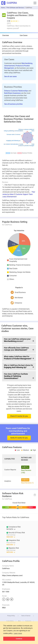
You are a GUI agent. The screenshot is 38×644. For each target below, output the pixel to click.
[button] (35, 3)
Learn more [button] (18, 633)
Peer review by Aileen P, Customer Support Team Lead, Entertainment (19, 194)
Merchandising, (27, 63)
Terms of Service (26, 616)
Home (3, 8)
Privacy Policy (11, 616)
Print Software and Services (15, 8)
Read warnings (11, 535)
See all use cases (10, 76)
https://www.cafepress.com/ (12, 575)
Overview (6, 35)
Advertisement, (10, 66)
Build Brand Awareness (13, 93)
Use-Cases (24, 35)
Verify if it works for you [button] (19, 432)
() (9, 23)
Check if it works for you (19, 416)
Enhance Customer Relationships (16, 91)
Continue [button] (19, 639)
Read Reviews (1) (27, 483)
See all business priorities (13, 104)
